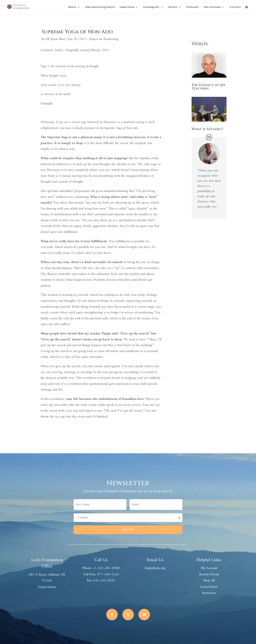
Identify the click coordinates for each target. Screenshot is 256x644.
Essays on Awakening (104, 39)
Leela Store (127, 7)
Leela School (209, 587)
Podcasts (192, 7)
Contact (235, 7)
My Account (209, 568)
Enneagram (151, 7)
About (72, 7)
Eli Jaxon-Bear (56, 39)
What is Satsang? (207, 129)
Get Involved (212, 7)
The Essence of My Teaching (209, 87)
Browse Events (209, 574)
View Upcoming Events (100, 7)
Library (173, 7)
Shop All (209, 581)
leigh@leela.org (155, 568)
